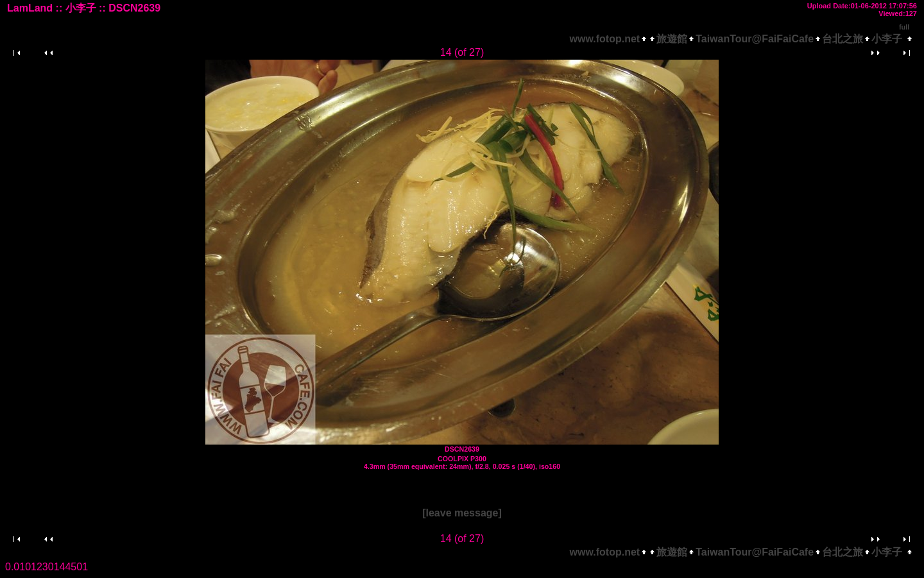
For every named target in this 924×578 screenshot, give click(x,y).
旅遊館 (672, 39)
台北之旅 (843, 39)
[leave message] (462, 513)
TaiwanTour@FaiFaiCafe (755, 39)
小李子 (887, 39)
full (904, 27)
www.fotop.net (605, 39)
